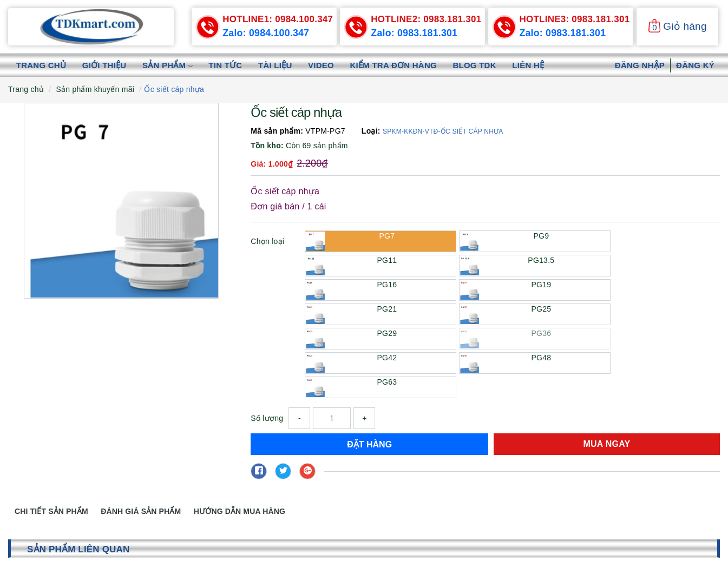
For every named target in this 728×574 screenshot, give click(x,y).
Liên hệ (530, 65)
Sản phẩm (168, 65)
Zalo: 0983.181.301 (415, 33)
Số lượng (267, 418)
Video (322, 65)
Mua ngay (607, 444)
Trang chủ (41, 65)
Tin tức (226, 65)
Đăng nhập (640, 65)
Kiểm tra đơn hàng (395, 65)
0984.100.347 (278, 19)
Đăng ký (695, 65)
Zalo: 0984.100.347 (267, 33)
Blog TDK (476, 65)
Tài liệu (276, 65)
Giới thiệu (104, 65)
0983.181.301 (426, 19)
